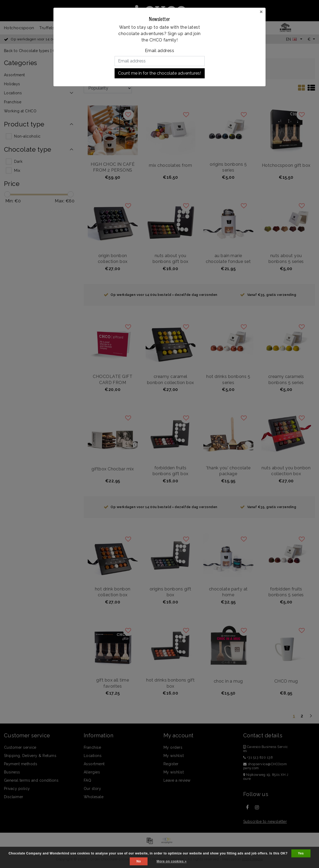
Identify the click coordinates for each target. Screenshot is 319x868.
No (139, 861)
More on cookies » (172, 861)
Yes (301, 853)
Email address (159, 51)
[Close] (261, 11)
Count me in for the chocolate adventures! (159, 73)
